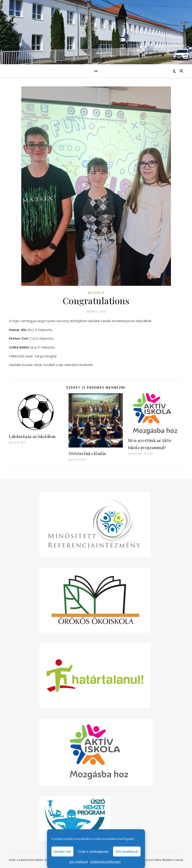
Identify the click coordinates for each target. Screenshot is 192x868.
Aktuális (96, 293)
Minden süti (62, 851)
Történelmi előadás (87, 453)
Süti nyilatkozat (78, 862)
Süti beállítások (127, 851)
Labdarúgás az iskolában (32, 436)
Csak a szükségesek (93, 851)
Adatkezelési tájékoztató (105, 862)
